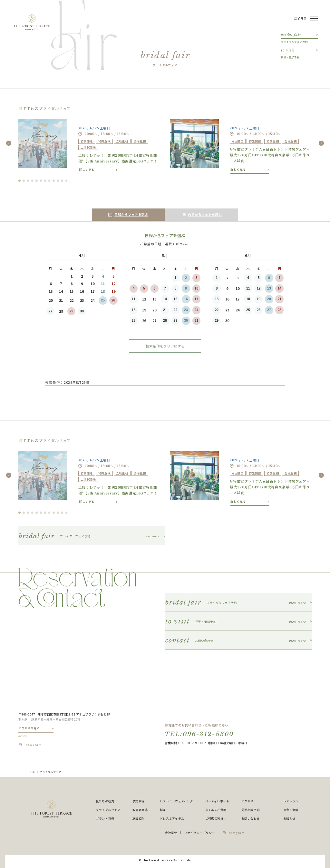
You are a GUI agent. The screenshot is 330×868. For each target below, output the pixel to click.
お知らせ (289, 818)
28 (165, 320)
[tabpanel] (89, 146)
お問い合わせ (251, 818)
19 (258, 299)
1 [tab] (19, 181)
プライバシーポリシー (200, 833)
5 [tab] (37, 181)
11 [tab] (62, 181)
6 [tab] (41, 181)
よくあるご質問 (216, 810)
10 (197, 288)
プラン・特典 (105, 818)
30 (82, 311)
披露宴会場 (140, 810)
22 (176, 310)
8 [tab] (49, 181)
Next (321, 143)
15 (176, 299)
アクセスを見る (36, 732)
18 (134, 310)
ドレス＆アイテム (172, 818)
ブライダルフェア (108, 810)
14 (165, 299)
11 (134, 299)
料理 (163, 810)
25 (103, 300)
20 (269, 299)
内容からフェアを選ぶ (202, 215)
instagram (33, 745)
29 (72, 311)
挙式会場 (139, 801)
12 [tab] (67, 181)
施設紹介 (139, 818)
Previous (9, 143)
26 (113, 300)
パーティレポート (217, 801)
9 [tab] (54, 181)
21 (165, 310)
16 (186, 299)
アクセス (247, 801)
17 (197, 299)
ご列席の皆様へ (216, 818)
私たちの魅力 (105, 801)
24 (197, 310)
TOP (33, 772)
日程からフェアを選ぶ (128, 215)
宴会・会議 (291, 810)
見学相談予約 (251, 810)
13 (269, 288)
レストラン (291, 801)
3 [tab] (28, 181)
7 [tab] (45, 181)
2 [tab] (24, 181)
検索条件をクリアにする (165, 346)
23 (186, 310)
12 (258, 288)
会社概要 (171, 833)
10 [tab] (58, 181)
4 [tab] (32, 181)
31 (197, 320)
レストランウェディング (176, 801)
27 (51, 311)
